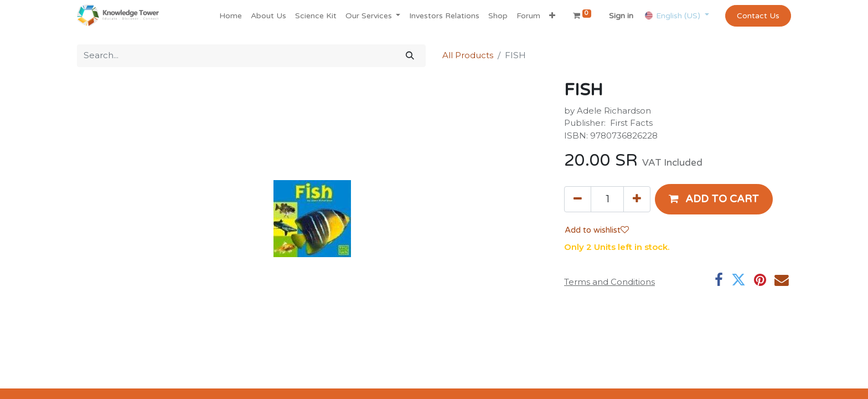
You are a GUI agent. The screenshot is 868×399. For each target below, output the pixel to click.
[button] (552, 16)
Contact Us (758, 16)
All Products (468, 55)
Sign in (621, 16)
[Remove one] (578, 199)
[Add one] (637, 199)
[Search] (410, 56)
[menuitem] (231, 16)
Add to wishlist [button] (597, 230)
